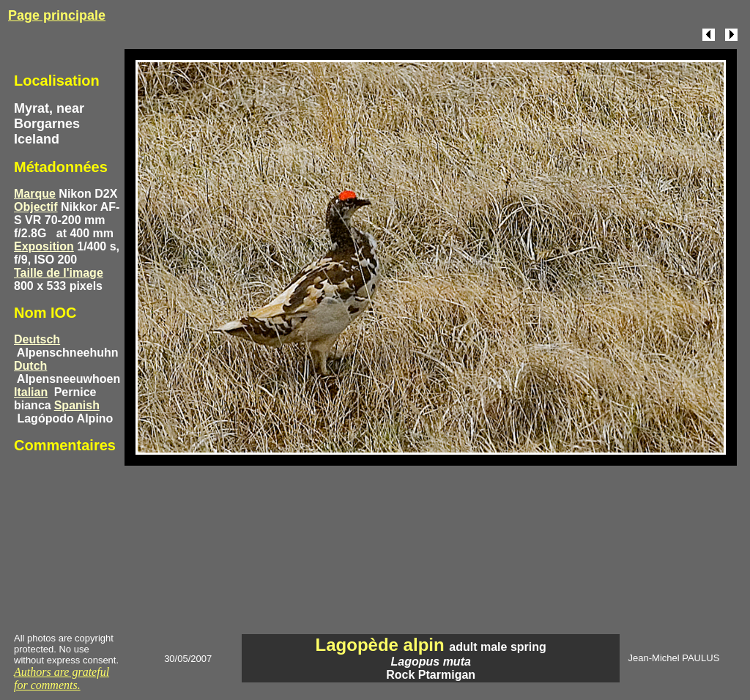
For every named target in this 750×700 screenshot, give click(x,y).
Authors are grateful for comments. (62, 678)
